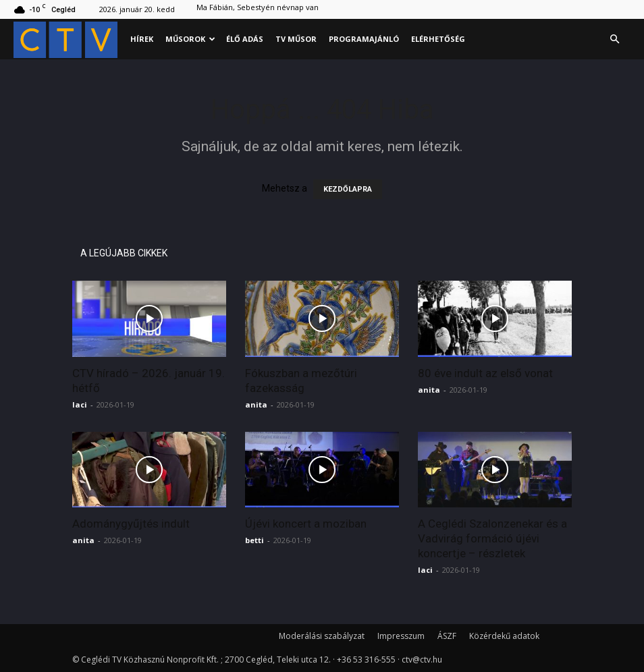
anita (256, 404)
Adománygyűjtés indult (131, 524)
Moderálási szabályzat (322, 636)
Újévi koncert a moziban (306, 524)
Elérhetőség (438, 39)
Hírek (142, 39)
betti (254, 540)
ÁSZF (447, 636)
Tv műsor (296, 39)
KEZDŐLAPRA (348, 189)
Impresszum (401, 636)
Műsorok (190, 39)
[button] (614, 39)
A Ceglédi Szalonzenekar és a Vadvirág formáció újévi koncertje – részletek (492, 538)
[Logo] (69, 39)
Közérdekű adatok (504, 636)
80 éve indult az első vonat (485, 373)
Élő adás (245, 39)
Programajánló (364, 39)
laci (80, 404)
